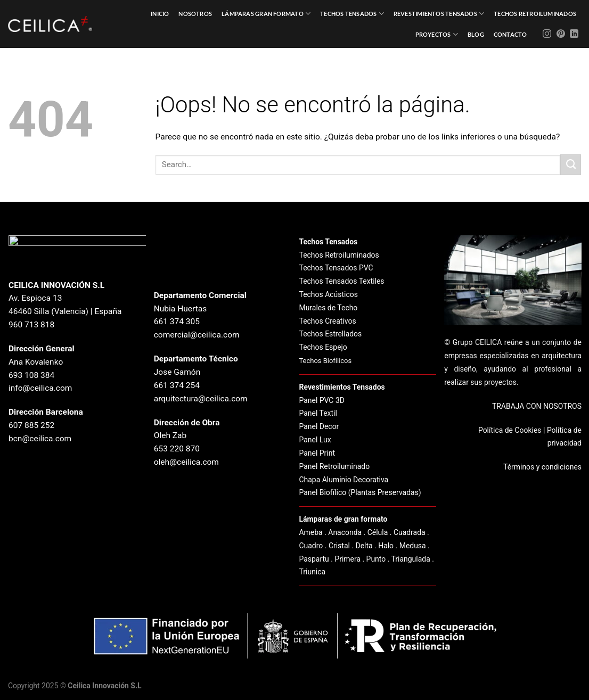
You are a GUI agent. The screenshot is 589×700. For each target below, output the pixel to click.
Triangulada (411, 559)
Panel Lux (315, 440)
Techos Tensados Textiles (342, 281)
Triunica (313, 572)
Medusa (413, 546)
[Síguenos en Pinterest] (561, 34)
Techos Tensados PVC (336, 268)
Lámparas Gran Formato (266, 14)
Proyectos (437, 34)
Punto (376, 559)
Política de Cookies (510, 430)
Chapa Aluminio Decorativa (344, 480)
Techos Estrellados (331, 334)
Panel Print (317, 453)
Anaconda (345, 532)
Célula (378, 532)
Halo (386, 546)
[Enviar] (571, 164)
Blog (476, 34)
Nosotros (195, 14)
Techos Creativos (328, 321)
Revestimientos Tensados (439, 14)
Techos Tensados (352, 14)
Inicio (160, 14)
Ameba (311, 532)
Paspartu (314, 559)
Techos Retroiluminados (535, 14)
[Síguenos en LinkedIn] (574, 34)
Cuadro (311, 546)
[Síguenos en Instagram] (547, 34)
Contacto (510, 34)
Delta (364, 546)
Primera (347, 559)
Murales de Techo (329, 308)
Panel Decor (319, 426)
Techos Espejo (323, 347)
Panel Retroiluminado (335, 466)
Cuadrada (410, 532)
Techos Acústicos (329, 294)
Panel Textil (318, 413)
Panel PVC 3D (322, 400)
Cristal (339, 546)
